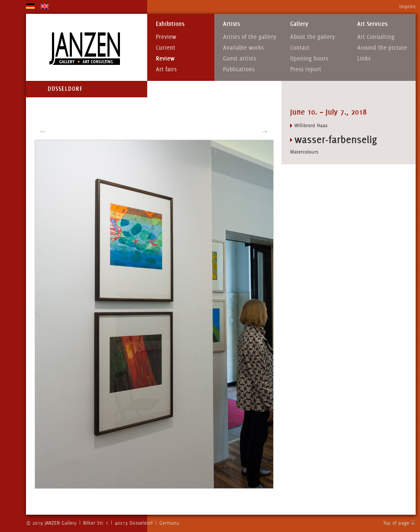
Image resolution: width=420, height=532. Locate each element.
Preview (166, 37)
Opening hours (309, 59)
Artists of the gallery (250, 37)
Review (165, 59)
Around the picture (382, 48)
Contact (300, 48)
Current (166, 48)
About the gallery (313, 37)
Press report (306, 69)
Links (364, 59)
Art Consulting (376, 37)
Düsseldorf (65, 89)
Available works (243, 48)
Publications (239, 69)
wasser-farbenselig (336, 139)
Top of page (396, 523)
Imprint (407, 6)
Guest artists (239, 59)
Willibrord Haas (311, 125)
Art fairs (166, 69)
